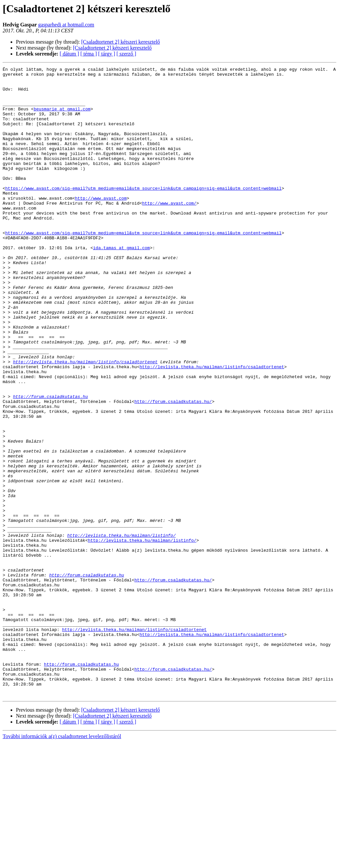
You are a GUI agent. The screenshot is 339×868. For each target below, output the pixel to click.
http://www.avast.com (101, 225)
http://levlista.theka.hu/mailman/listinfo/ (121, 629)
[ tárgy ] (107, 54)
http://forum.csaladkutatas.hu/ (173, 469)
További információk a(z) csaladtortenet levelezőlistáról (62, 862)
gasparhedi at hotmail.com (66, 25)
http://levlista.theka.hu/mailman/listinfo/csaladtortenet (85, 421)
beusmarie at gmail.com (62, 118)
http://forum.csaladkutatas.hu (50, 463)
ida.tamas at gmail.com (121, 284)
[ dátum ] (69, 54)
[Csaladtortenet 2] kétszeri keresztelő (121, 42)
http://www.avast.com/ (169, 231)
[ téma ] (89, 54)
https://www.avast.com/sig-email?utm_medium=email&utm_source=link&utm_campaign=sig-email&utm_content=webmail (144, 213)
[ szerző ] (126, 54)
